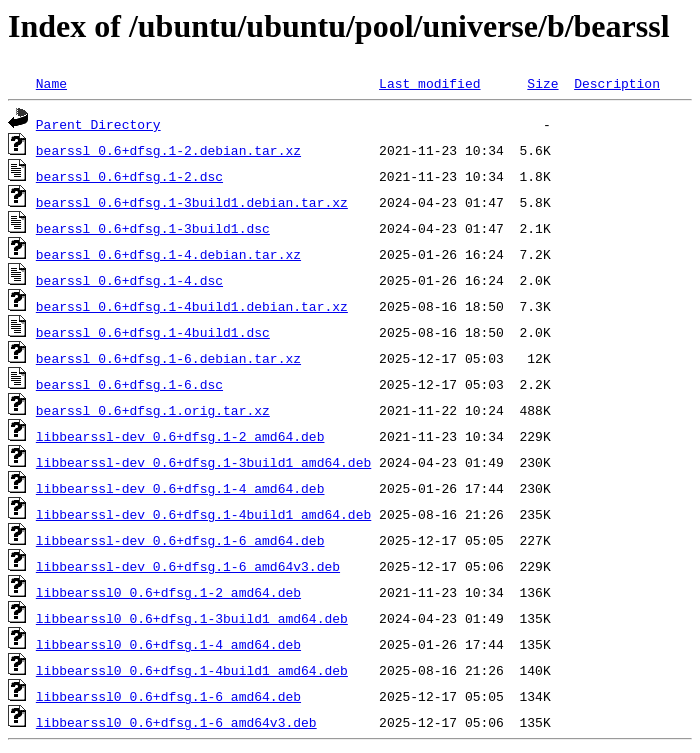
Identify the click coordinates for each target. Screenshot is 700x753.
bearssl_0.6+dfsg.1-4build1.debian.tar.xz (192, 306)
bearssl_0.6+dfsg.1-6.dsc (129, 384)
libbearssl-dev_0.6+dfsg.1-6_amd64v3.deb (188, 566)
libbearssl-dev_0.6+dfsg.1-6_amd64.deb (180, 540)
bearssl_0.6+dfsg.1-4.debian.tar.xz (168, 254)
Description (617, 83)
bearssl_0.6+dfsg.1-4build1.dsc (153, 332)
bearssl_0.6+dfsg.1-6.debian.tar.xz (168, 358)
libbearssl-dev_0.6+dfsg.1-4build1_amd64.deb (203, 514)
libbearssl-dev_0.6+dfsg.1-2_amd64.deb (180, 436)
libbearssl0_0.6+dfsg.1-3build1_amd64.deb (192, 618)
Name (51, 83)
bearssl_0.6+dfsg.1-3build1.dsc (153, 228)
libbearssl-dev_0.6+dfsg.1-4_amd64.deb (180, 488)
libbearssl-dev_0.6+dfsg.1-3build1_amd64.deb (203, 462)
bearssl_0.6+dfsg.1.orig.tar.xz (153, 410)
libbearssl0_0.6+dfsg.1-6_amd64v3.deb (176, 722)
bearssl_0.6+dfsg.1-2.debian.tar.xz (168, 150)
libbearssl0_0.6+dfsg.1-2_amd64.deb (168, 592)
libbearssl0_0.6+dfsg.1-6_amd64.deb (168, 696)
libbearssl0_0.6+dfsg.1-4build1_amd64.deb (192, 670)
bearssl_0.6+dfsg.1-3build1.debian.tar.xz (192, 202)
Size (542, 83)
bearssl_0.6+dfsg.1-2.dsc (129, 176)
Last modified (429, 83)
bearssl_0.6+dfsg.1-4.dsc (129, 280)
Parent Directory (98, 124)
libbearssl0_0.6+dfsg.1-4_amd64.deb (168, 644)
